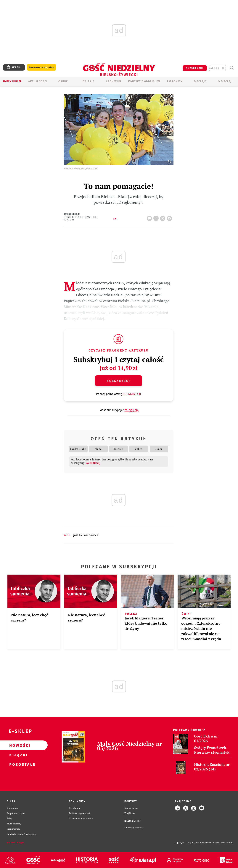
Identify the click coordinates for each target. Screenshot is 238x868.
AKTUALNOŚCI (38, 81)
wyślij (170, 217)
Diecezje (200, 81)
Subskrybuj (118, 381)
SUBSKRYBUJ (195, 68)
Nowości (18, 745)
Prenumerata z (41, 67)
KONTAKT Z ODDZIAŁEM (144, 81)
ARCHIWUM (114, 81)
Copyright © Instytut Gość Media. (190, 843)
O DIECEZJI (225, 81)
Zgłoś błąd (15, 843)
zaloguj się (218, 68)
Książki (18, 755)
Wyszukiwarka (232, 68)
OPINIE (63, 81)
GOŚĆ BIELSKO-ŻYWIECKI (86, 535)
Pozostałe (18, 764)
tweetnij (163, 217)
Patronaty (175, 81)
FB (157, 217)
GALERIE (88, 81)
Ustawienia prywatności (81, 818)
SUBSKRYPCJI (132, 394)
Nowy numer (13, 81)
